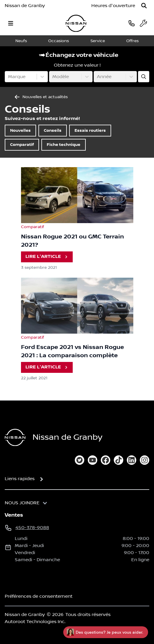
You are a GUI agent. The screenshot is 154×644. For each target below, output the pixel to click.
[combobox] (9, 77)
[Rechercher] (144, 6)
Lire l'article (48, 257)
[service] (143, 23)
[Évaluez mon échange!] (144, 77)
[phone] (132, 23)
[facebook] (106, 460)
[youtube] (93, 460)
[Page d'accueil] (15, 438)
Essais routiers (90, 130)
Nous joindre (22, 503)
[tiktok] (119, 460)
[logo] (76, 23)
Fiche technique (64, 145)
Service (98, 41)
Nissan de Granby (25, 6)
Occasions (59, 41)
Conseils (53, 130)
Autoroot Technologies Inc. (35, 622)
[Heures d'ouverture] (113, 6)
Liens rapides (20, 479)
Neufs (21, 41)
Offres (132, 41)
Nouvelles (20, 130)
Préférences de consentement (39, 596)
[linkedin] (132, 460)
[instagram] (145, 460)
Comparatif (22, 145)
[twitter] (80, 460)
